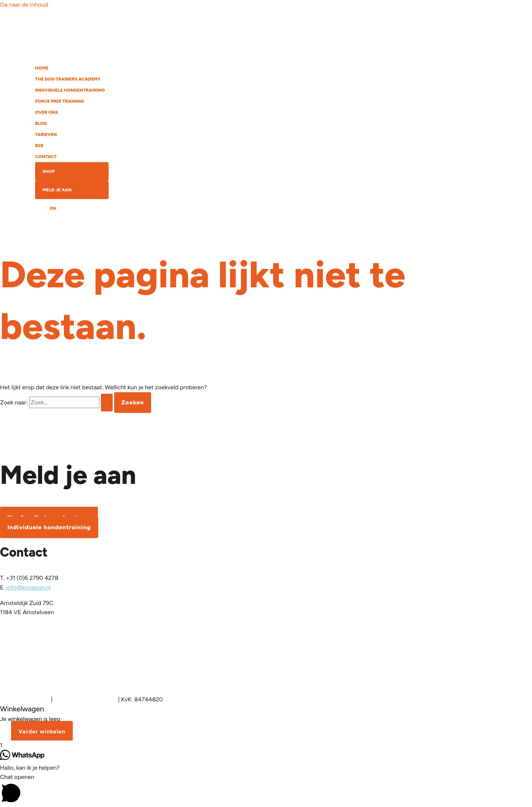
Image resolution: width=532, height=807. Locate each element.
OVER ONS (47, 112)
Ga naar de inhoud (24, 5)
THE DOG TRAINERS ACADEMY (68, 79)
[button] (266, 789)
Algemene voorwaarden (85, 699)
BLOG (41, 123)
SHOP (49, 171)
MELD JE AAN (57, 190)
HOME (42, 68)
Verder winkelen (42, 732)
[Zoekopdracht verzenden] (107, 403)
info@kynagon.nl (28, 587)
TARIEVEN (46, 134)
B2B (39, 146)
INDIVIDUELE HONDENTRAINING (70, 90)
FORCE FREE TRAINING (60, 101)
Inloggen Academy (25, 699)
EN (53, 208)
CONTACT (46, 157)
